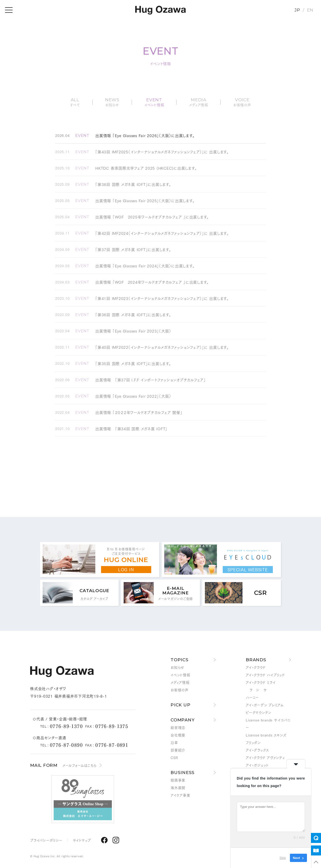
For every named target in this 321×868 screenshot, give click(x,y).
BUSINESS (183, 773)
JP (297, 10)
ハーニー (252, 697)
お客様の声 (180, 690)
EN (310, 10)
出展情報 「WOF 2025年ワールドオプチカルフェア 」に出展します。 (152, 217)
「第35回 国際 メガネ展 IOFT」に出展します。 (133, 363)
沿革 (174, 742)
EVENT (82, 135)
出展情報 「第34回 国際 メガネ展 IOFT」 (131, 428)
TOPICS (180, 660)
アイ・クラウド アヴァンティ (265, 757)
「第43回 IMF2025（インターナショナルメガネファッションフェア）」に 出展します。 (162, 152)
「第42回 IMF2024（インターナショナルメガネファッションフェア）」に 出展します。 (162, 233)
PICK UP (180, 705)
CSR (174, 757)
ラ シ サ (256, 690)
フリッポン (253, 742)
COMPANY (182, 720)
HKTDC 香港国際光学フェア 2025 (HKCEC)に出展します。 (146, 168)
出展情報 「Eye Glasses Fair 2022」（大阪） (133, 396)
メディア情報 (180, 682)
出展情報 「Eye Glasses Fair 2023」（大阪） (133, 331)
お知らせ (177, 667)
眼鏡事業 (178, 780)
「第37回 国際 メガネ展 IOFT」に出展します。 (133, 249)
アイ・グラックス (257, 750)
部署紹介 (178, 750)
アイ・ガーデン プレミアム (265, 705)
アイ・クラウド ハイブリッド (265, 675)
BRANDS (256, 660)
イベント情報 (180, 675)
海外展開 (178, 788)
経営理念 (178, 727)
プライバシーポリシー (46, 840)
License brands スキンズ (266, 735)
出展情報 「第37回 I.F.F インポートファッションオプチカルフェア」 (151, 380)
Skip (283, 858)
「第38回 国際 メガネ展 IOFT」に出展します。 (133, 184)
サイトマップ (82, 840)
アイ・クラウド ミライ (261, 682)
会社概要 (178, 735)
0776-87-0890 (66, 745)
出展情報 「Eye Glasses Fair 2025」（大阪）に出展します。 (145, 200)
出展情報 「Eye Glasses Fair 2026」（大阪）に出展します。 (145, 135)
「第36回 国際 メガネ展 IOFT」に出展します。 (133, 314)
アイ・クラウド (256, 667)
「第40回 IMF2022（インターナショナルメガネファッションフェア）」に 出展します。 (162, 347)
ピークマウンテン (259, 712)
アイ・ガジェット (257, 765)
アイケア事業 (180, 795)
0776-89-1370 (66, 726)
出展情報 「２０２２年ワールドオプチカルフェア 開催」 (139, 412)
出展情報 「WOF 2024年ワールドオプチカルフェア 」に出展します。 (152, 282)
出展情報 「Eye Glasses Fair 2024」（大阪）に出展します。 (145, 266)
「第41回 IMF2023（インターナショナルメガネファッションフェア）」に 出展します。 (162, 298)
